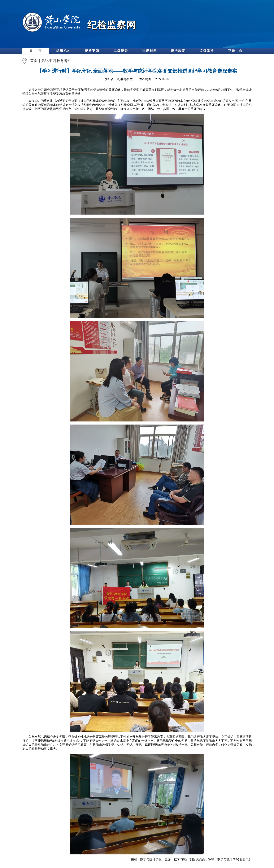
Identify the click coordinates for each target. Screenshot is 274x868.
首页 (34, 61)
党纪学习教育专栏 (56, 61)
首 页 (36, 51)
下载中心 (236, 51)
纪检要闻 (92, 51)
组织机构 (63, 51)
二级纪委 (121, 51)
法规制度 (150, 51)
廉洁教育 (178, 51)
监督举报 (207, 51)
